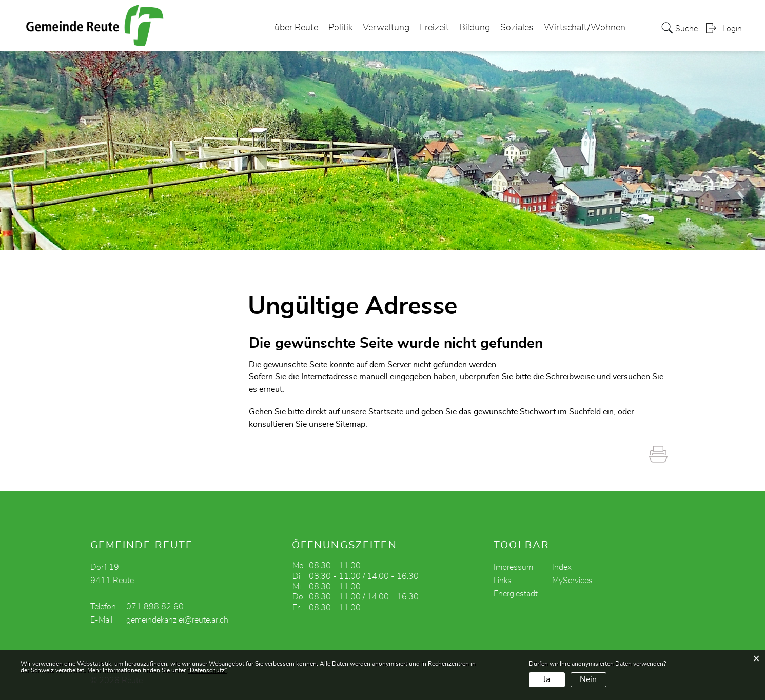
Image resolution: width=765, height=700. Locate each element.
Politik (340, 28)
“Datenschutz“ (207, 670)
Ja (547, 679)
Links (503, 581)
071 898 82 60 (155, 607)
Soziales (517, 28)
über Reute (296, 28)
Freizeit (434, 28)
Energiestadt (516, 594)
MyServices (572, 581)
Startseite (386, 412)
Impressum (513, 567)
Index (562, 567)
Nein (588, 679)
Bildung (475, 28)
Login (732, 29)
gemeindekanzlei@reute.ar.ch (177, 620)
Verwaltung (386, 28)
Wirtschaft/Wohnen (585, 28)
